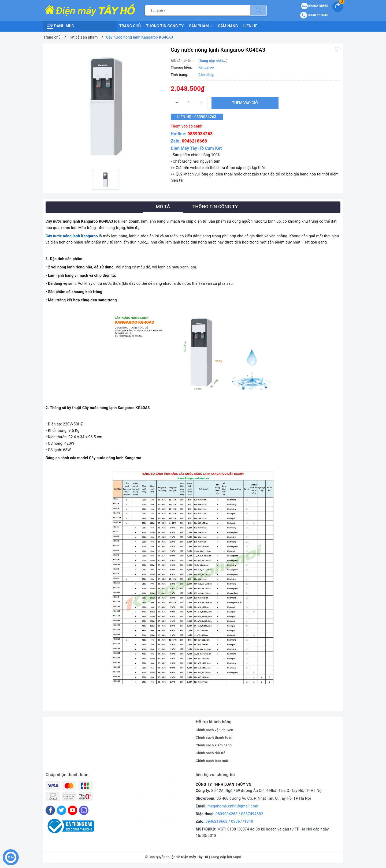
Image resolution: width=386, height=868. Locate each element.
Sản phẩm (201, 26)
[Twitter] (62, 810)
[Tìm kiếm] (258, 10)
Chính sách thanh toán (215, 737)
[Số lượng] (189, 103)
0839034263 (200, 134)
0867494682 (252, 814)
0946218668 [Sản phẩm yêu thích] (315, 6)
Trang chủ (130, 26)
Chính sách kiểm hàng (215, 745)
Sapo (237, 857)
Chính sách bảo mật (213, 761)
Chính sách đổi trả (211, 753)
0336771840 (242, 821)
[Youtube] (73, 810)
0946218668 (194, 141)
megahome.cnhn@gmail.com (233, 806)
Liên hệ (250, 26)
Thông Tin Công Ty (165, 26)
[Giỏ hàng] (338, 7)
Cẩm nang (228, 26)
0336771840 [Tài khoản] (314, 15)
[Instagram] (84, 810)
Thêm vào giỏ (245, 103)
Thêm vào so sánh (187, 126)
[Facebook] (50, 810)
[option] (105, 106)
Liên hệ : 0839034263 (200, 117)
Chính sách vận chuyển (216, 730)
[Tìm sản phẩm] (198, 10)
